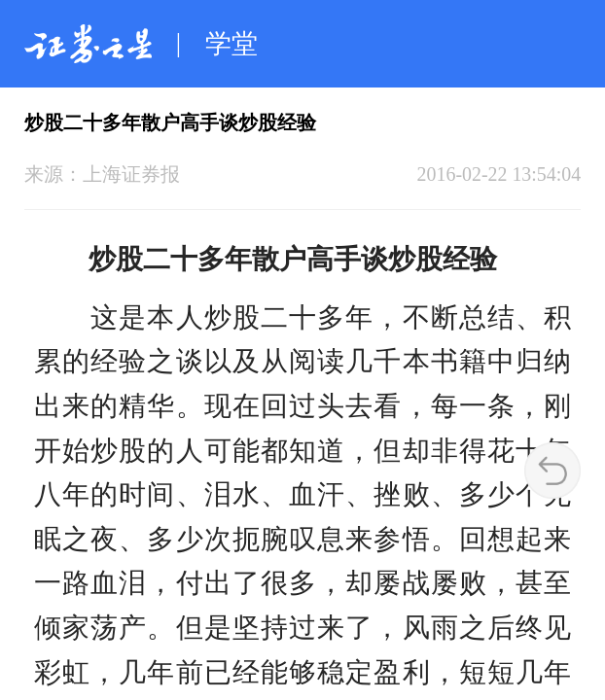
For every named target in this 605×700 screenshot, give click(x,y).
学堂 (231, 44)
